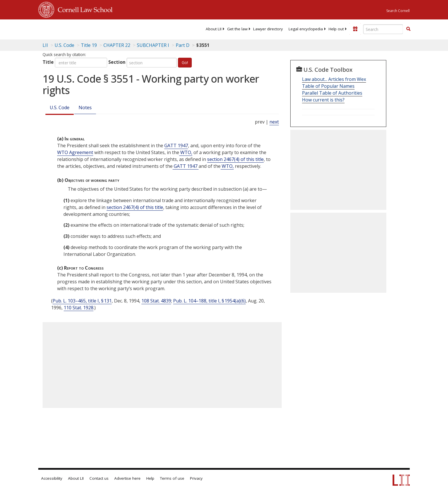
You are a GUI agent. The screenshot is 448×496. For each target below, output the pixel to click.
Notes (85, 107)
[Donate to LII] (355, 29)
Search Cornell (398, 11)
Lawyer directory (268, 29)
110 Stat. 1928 (79, 308)
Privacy (196, 478)
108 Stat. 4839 (156, 301)
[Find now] (408, 29)
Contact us (99, 478)
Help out (336, 29)
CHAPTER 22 (117, 45)
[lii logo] (103, 29)
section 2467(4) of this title (235, 159)
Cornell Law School (83, 9)
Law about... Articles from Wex (334, 79)
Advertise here (127, 478)
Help (150, 478)
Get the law (237, 29)
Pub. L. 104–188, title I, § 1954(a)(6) (209, 301)
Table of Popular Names (328, 86)
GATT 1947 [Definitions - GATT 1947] (176, 146)
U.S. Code (60, 107)
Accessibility (52, 478)
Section (117, 62)
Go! (185, 62)
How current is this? (323, 100)
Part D (183, 45)
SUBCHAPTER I (153, 45)
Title (48, 62)
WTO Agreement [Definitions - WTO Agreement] (75, 152)
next (274, 122)
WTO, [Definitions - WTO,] (186, 152)
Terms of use (172, 478)
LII (45, 45)
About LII (214, 29)
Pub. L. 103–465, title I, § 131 (82, 301)
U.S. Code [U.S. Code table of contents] (64, 45)
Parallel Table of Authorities (332, 93)
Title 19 (89, 45)
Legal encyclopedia (306, 29)
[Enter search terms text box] (383, 29)
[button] (408, 29)
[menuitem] (214, 29)
